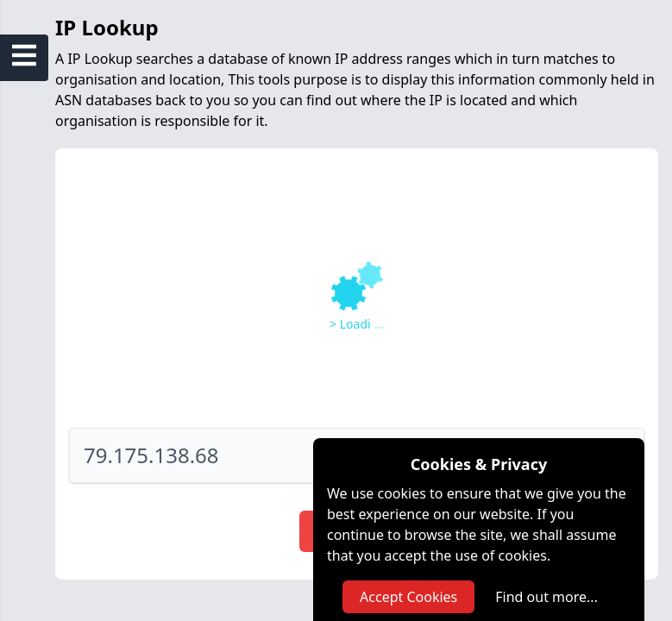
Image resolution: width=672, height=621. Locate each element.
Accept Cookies (408, 597)
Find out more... (546, 597)
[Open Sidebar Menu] (24, 55)
